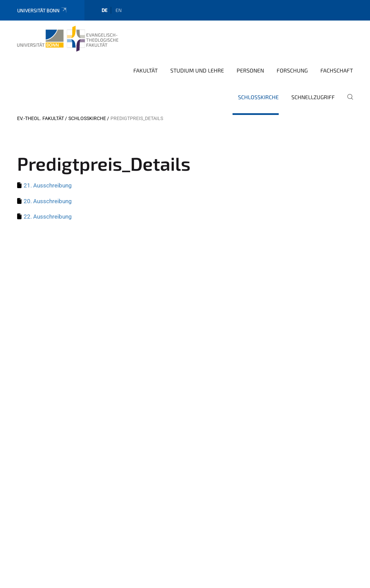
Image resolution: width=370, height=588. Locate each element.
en (119, 10)
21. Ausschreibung (48, 185)
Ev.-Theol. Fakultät (41, 118)
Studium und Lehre (197, 70)
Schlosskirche (258, 97)
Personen (250, 70)
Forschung (292, 70)
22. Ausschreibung (48, 217)
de (104, 10)
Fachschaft (337, 70)
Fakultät (146, 70)
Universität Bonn (42, 10)
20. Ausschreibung (48, 201)
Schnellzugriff (313, 97)
